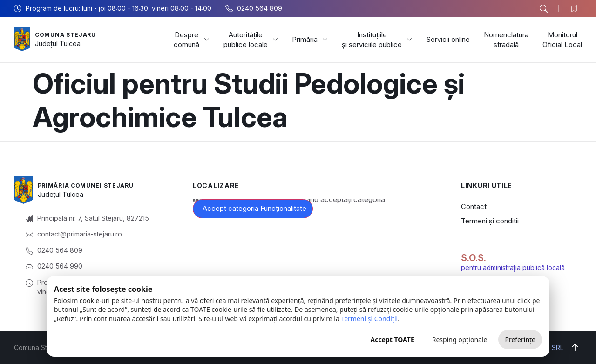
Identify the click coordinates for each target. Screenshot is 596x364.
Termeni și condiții (490, 221)
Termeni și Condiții (369, 319)
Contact (474, 206)
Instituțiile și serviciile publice (377, 40)
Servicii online (448, 39)
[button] (543, 9)
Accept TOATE (392, 340)
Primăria (310, 40)
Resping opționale (460, 340)
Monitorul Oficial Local (562, 40)
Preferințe (520, 340)
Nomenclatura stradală (506, 40)
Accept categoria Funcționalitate (254, 208)
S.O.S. (474, 258)
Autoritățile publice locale (251, 40)
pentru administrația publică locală (513, 267)
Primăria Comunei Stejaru (92, 185)
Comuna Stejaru (70, 34)
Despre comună (192, 40)
